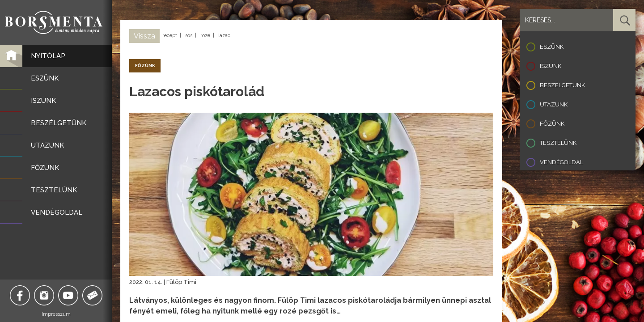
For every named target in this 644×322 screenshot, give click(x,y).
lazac (224, 36)
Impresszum (56, 314)
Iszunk (551, 66)
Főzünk (552, 124)
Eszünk (552, 47)
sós (189, 36)
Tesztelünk (558, 143)
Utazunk (554, 104)
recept (170, 36)
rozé (205, 36)
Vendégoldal (561, 162)
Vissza (144, 36)
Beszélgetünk (562, 85)
